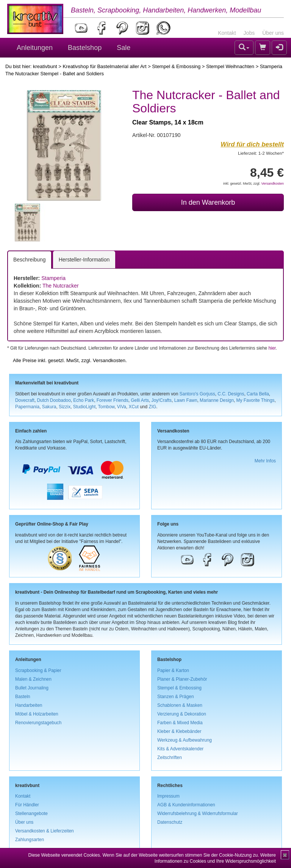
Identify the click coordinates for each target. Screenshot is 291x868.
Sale (124, 48)
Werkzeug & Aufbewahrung (185, 740)
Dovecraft (25, 400)
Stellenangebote (31, 814)
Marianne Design (217, 400)
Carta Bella (258, 394)
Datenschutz (170, 822)
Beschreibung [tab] (30, 260)
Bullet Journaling (32, 688)
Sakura (49, 407)
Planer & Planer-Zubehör (182, 679)
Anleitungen (35, 48)
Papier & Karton (173, 670)
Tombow (106, 407)
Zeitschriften (170, 758)
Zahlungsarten (30, 840)
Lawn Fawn (186, 400)
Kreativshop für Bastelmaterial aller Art (104, 66)
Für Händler (27, 805)
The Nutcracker (61, 286)
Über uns (273, 33)
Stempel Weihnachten (230, 66)
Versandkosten (272, 184)
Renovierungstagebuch (38, 723)
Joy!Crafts (162, 400)
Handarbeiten (29, 705)
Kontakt (227, 33)
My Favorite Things (256, 400)
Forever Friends (113, 400)
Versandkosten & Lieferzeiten (45, 831)
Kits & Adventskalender (180, 749)
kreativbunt (45, 66)
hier (272, 348)
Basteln (23, 697)
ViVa (122, 407)
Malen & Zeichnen (33, 679)
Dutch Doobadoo (54, 400)
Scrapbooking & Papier (38, 670)
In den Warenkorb (208, 202)
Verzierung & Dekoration (182, 714)
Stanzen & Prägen (176, 697)
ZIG (152, 407)
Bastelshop (85, 48)
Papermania (27, 407)
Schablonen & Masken (180, 705)
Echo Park (84, 400)
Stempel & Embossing (176, 66)
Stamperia (53, 278)
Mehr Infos (265, 461)
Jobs (249, 33)
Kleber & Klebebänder (179, 731)
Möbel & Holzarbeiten (37, 714)
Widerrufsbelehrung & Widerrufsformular (198, 814)
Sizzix (65, 407)
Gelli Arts (140, 400)
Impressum (168, 796)
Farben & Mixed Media (180, 723)
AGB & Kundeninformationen (186, 805)
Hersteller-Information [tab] (84, 260)
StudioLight (84, 407)
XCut (133, 407)
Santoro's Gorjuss (197, 394)
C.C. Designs (231, 394)
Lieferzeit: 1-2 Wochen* (261, 153)
